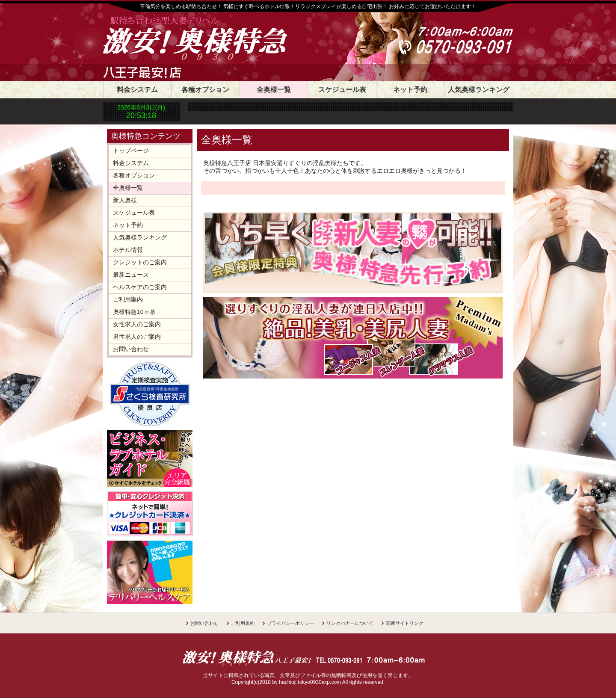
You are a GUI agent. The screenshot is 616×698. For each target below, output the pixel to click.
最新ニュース (131, 275)
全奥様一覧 (274, 90)
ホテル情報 (128, 250)
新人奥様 (125, 200)
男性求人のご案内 (137, 337)
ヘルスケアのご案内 (140, 287)
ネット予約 (410, 90)
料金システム (137, 90)
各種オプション (205, 90)
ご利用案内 (128, 299)
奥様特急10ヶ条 (134, 312)
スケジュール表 (342, 90)
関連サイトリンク (405, 623)
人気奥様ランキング (479, 90)
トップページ (131, 151)
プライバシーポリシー (290, 623)
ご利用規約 (243, 623)
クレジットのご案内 (140, 262)
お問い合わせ (131, 349)
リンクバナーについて (350, 623)
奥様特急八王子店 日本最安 (220, 39)
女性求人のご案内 (137, 324)
